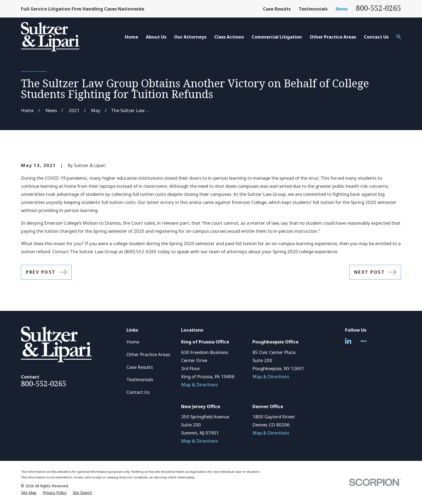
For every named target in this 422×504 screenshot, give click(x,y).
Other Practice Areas (148, 354)
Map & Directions (199, 385)
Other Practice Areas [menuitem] (333, 37)
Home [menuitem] (131, 37)
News (342, 9)
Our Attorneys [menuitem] (190, 37)
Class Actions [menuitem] (229, 37)
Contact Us (138, 392)
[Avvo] (363, 341)
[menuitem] (29, 493)
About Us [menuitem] (156, 37)
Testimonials (313, 9)
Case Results (277, 9)
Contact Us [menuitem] (376, 37)
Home (133, 342)
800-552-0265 (378, 8)
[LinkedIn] (348, 341)
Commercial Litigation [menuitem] (277, 37)
